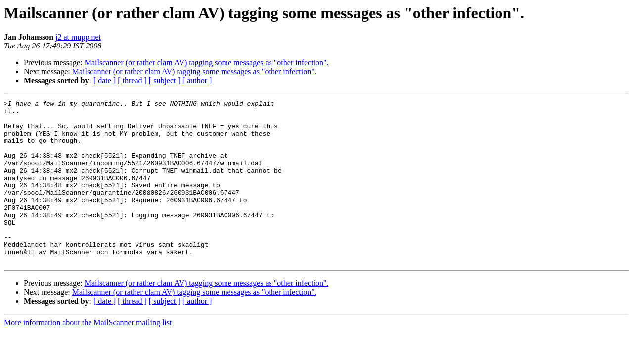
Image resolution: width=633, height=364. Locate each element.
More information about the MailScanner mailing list (88, 355)
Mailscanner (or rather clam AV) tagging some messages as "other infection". (207, 63)
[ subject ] (165, 80)
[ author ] (197, 80)
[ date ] (105, 80)
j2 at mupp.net (78, 37)
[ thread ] (132, 80)
